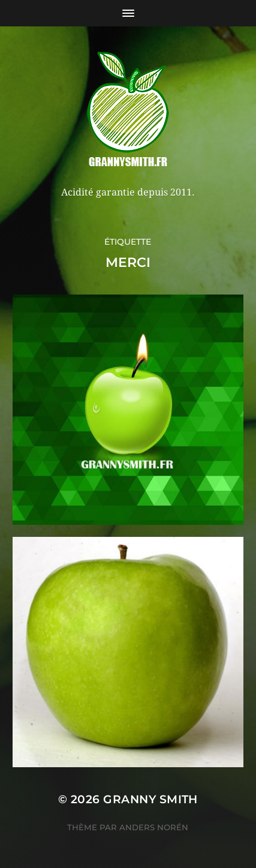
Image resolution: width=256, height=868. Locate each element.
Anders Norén (154, 827)
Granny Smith (150, 799)
